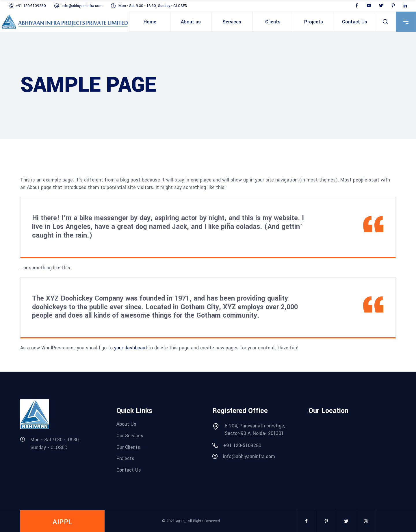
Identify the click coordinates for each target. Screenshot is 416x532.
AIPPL (181, 521)
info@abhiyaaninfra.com (83, 6)
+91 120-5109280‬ (31, 6)
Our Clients (128, 447)
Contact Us (129, 470)
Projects (125, 458)
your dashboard (130, 348)
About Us (126, 424)
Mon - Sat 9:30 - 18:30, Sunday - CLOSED (153, 6)
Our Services (130, 436)
